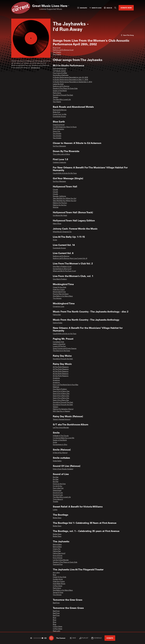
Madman (56, 387)
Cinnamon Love (59, 307)
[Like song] (127, 35)
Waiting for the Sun (60, 205)
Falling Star (57, 315)
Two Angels (57, 134)
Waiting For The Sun (60, 203)
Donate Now (126, 8)
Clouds (55, 190)
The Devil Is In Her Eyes (61, 351)
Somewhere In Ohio (60, 445)
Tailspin (56, 97)
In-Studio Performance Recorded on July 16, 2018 (70, 77)
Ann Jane (56, 573)
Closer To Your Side (60, 287)
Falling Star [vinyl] (59, 553)
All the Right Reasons (61, 372)
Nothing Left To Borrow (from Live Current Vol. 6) (70, 259)
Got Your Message (59, 146)
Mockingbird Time (59, 292)
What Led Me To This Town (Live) (64, 271)
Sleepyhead (57, 491)
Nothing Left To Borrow (61, 86)
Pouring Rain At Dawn (61, 294)
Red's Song (57, 93)
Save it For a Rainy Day (61, 398)
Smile (55, 240)
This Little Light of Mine (61, 154)
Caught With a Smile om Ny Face (65, 334)
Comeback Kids (58, 342)
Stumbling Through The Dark (63, 95)
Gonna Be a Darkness (61, 75)
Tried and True (58, 565)
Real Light (56, 631)
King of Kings (58, 556)
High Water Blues (59, 584)
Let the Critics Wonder (61, 560)
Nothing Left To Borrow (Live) (63, 50)
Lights (55, 510)
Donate (110, 638)
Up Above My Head (60, 216)
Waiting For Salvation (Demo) (63, 409)
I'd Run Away (58, 586)
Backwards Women (60, 69)
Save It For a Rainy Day (61, 396)
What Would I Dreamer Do (62, 232)
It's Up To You (57, 486)
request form (35, 68)
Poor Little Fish (58, 488)
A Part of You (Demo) (60, 453)
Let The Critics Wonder (61, 428)
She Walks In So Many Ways (63, 296)
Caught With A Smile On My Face (65, 173)
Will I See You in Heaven (61, 411)
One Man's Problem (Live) (62, 267)
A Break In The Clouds (61, 436)
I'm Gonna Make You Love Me (64, 438)
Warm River (57, 224)
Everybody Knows (59, 71)
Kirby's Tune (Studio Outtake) (63, 469)
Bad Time (56, 603)
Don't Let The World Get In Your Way (66, 385)
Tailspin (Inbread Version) (62, 420)
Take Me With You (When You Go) (65, 199)
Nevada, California (59, 196)
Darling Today (58, 323)
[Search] (115, 8)
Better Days (57, 518)
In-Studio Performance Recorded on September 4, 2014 (72, 82)
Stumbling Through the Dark (63, 359)
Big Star (56, 477)
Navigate (82, 8)
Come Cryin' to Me (60, 114)
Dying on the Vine (59, 484)
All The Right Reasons (61, 367)
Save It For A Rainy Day (61, 391)
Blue (55, 575)
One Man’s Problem (60, 279)
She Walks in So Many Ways (63, 590)
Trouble (55, 502)
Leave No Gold (58, 84)
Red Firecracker (58, 129)
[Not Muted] (31, 638)
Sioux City (56, 131)
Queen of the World (60, 91)
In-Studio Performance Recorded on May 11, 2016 (70, 80)
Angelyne (56, 378)
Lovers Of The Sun (59, 346)
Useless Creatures (59, 163)
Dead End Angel (59, 125)
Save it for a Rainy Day (61, 400)
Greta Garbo (57, 461)
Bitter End (56, 112)
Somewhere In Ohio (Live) (62, 269)
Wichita (56, 207)
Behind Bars (57, 545)
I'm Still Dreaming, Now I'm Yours (65, 127)
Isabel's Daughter (59, 344)
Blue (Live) (57, 48)
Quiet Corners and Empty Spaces (65, 349)
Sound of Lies (58, 493)
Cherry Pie (57, 549)
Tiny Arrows (57, 298)
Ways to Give (96, 8)
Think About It (58, 499)
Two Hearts (57, 52)
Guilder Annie (58, 579)
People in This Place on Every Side (65, 562)
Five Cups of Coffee (60, 73)
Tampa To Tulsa (58, 593)
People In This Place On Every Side (65, 89)
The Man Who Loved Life (62, 100)
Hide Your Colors (59, 290)
